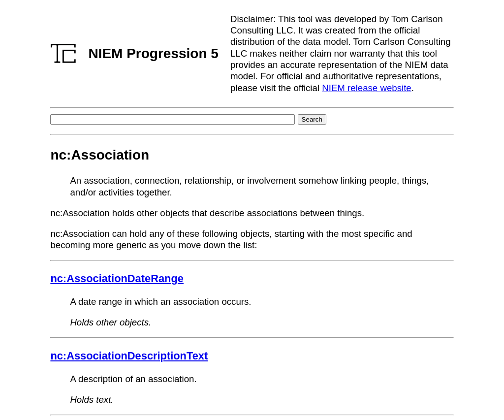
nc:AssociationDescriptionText (129, 356)
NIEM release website (366, 88)
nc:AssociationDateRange (117, 278)
